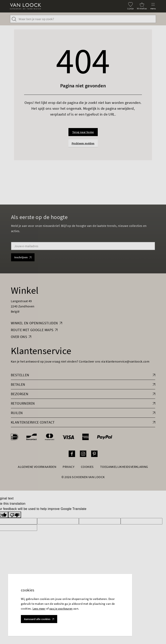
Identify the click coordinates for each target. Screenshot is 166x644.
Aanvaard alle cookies (39, 619)
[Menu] (153, 6)
